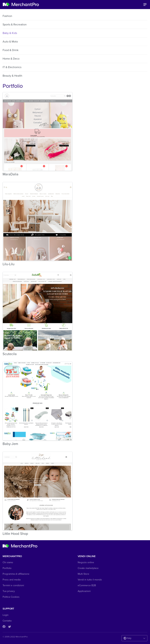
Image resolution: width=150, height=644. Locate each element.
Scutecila (10, 354)
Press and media (12, 580)
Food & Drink (11, 50)
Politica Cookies (11, 597)
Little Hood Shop (15, 534)
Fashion (7, 16)
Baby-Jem (10, 444)
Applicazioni (84, 591)
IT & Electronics (12, 67)
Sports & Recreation (15, 25)
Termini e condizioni (13, 585)
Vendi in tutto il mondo (90, 580)
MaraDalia (11, 174)
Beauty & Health (12, 76)
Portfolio (7, 568)
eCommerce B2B (87, 585)
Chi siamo (8, 562)
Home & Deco (11, 59)
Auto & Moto (10, 42)
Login (6, 615)
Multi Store (83, 574)
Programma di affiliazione (16, 574)
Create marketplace (88, 568)
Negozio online (86, 562)
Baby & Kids (10, 33)
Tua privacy (9, 591)
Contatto (7, 621)
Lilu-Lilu (9, 264)
